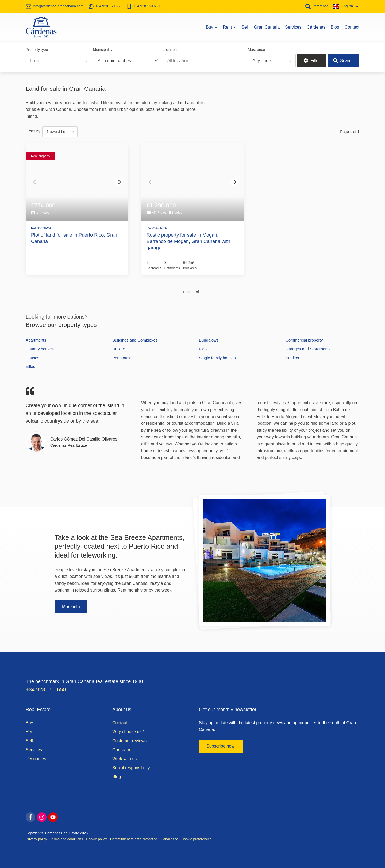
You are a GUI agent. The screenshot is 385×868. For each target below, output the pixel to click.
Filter (312, 60)
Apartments (36, 340)
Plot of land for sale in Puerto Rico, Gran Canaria (74, 238)
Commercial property (304, 340)
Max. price (257, 49)
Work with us (124, 758)
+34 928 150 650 (46, 689)
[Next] (119, 181)
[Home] (41, 27)
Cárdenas (316, 27)
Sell (245, 27)
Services (293, 27)
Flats (203, 348)
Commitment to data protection (134, 838)
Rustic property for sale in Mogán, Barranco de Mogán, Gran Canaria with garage (188, 241)
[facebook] (30, 817)
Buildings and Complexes (135, 340)
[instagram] (42, 817)
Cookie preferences (196, 838)
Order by (33, 130)
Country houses (40, 348)
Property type (37, 49)
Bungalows (209, 340)
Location (170, 49)
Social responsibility (131, 767)
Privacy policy (36, 838)
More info (71, 606)
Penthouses (123, 357)
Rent (230, 27)
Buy (212, 27)
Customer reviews (129, 740)
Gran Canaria (267, 27)
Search (343, 60)
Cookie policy (96, 838)
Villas (30, 366)
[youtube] (53, 817)
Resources (36, 758)
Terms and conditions (66, 838)
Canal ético (169, 838)
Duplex (119, 348)
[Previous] (35, 181)
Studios (292, 357)
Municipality (103, 49)
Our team (121, 749)
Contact (352, 27)
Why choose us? (128, 731)
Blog (335, 27)
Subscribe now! (221, 746)
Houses (32, 357)
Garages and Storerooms (308, 348)
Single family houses (217, 357)
